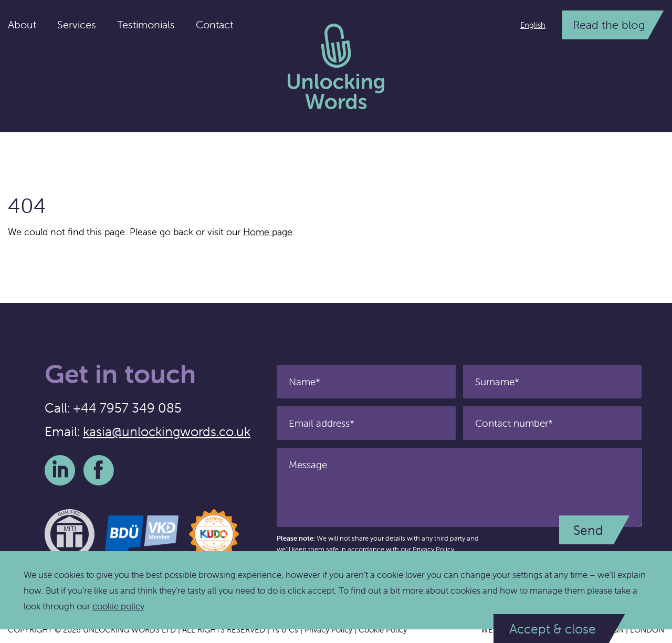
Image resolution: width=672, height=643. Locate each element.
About (22, 24)
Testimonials (146, 24)
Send (588, 530)
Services (77, 24)
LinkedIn (60, 470)
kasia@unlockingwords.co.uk (167, 431)
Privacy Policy (433, 549)
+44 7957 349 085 (127, 408)
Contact (214, 24)
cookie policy (118, 606)
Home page (268, 232)
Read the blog (609, 25)
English (533, 25)
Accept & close (553, 629)
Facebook (99, 470)
